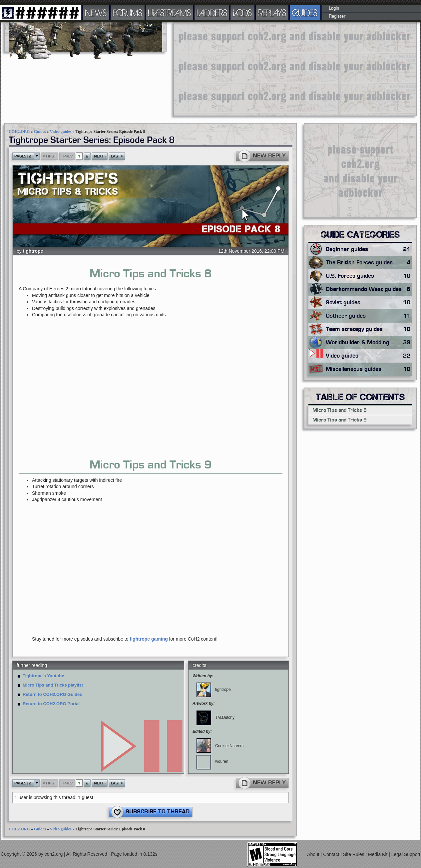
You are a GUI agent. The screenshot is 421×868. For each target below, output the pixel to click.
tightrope (33, 251)
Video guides (60, 132)
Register (337, 16)
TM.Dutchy (215, 718)
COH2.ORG (19, 132)
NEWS (96, 13)
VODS (242, 13)
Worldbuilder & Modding (369, 343)
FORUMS (128, 13)
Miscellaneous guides (369, 369)
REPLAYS (272, 13)
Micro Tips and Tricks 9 (340, 420)
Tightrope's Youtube (43, 676)
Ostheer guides (369, 316)
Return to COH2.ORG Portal (51, 704)
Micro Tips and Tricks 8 (340, 410)
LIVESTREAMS (170, 13)
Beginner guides (369, 249)
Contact (332, 854)
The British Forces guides (369, 263)
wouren (212, 761)
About (314, 854)
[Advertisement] (257, 68)
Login (334, 8)
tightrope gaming (149, 639)
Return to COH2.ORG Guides (52, 694)
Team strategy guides (369, 329)
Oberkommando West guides (369, 289)
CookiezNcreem (220, 746)
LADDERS (212, 13)
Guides (40, 132)
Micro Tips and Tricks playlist (53, 685)
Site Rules (354, 854)
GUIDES (305, 13)
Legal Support (406, 854)
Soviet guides (369, 303)
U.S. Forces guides (369, 276)
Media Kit (378, 854)
